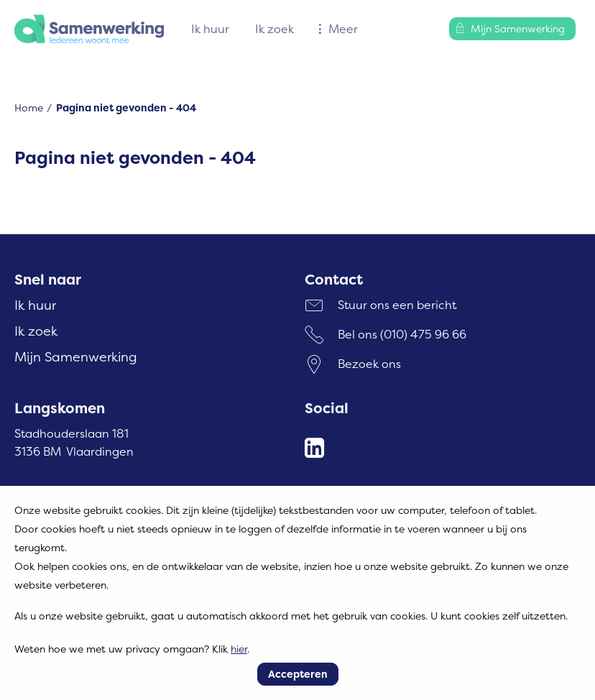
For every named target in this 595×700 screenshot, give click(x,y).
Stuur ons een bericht (397, 305)
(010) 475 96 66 (423, 334)
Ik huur (210, 29)
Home (29, 107)
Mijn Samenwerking (76, 357)
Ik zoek (275, 29)
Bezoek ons (369, 364)
